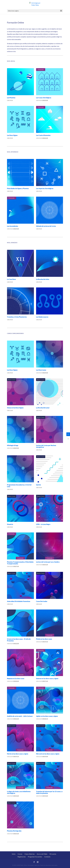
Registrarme (22, 857)
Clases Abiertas (30, 854)
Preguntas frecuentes (35, 857)
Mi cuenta (53, 854)
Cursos (20, 854)
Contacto (47, 857)
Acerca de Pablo (42, 854)
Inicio (14, 854)
